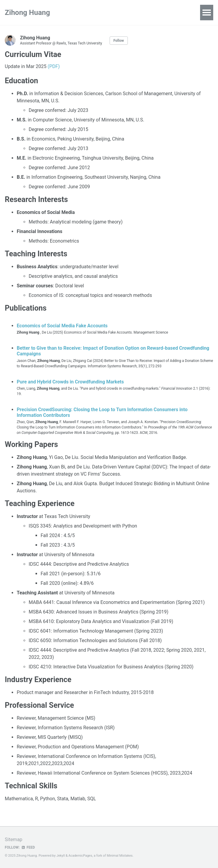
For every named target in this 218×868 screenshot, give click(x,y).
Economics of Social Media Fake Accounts (62, 326)
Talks (167, 12)
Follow (119, 41)
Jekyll (61, 856)
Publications (139, 12)
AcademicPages (80, 856)
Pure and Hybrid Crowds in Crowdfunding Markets (70, 382)
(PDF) (53, 66)
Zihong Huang (27, 13)
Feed (28, 847)
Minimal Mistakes (120, 856)
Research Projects (97, 12)
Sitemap (14, 840)
